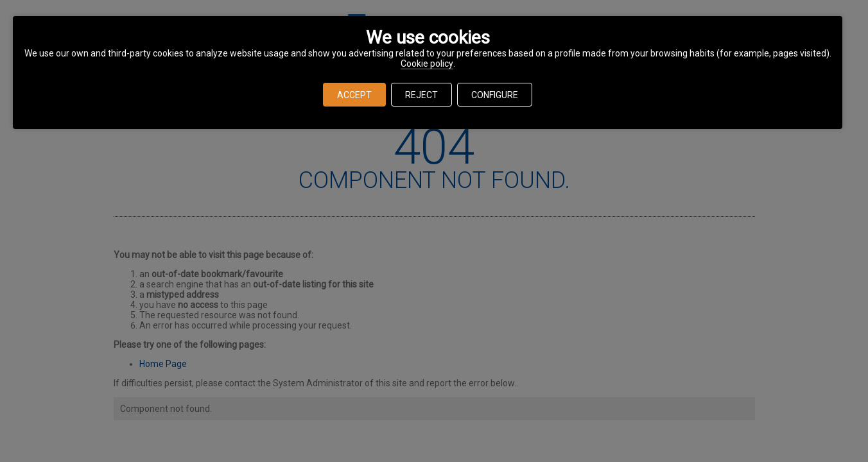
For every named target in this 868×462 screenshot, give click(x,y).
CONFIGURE (495, 95)
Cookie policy (427, 64)
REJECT (421, 95)
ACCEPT (354, 95)
